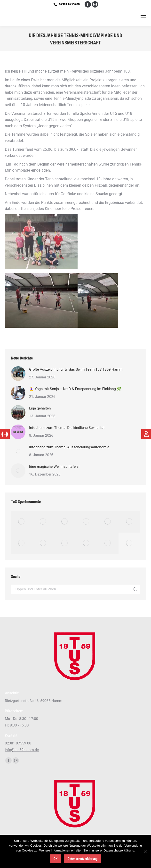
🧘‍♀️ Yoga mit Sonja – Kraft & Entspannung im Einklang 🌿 (75, 389)
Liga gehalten (40, 408)
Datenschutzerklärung (83, 859)
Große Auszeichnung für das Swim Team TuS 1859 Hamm (76, 369)
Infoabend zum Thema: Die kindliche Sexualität (67, 428)
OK (56, 859)
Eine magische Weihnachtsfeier (54, 467)
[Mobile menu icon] (143, 17)
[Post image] (18, 374)
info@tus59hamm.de (22, 750)
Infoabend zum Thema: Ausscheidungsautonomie (69, 447)
